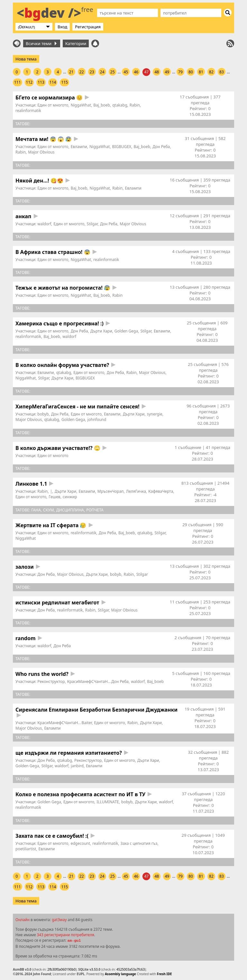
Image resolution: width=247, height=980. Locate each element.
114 (53, 82)
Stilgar (92, 224)
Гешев (54, 497)
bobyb (43, 414)
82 (211, 72)
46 (136, 72)
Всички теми (41, 43)
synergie (155, 414)
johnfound (97, 420)
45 (126, 72)
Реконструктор (51, 681)
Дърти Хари (101, 331)
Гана (36, 510)
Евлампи (79, 147)
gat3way (59, 919)
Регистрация (88, 27)
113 (41, 82)
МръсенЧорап (111, 491)
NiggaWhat (81, 105)
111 (18, 82)
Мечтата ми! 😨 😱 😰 (44, 139)
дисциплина (70, 510)
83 (222, 72)
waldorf (44, 224)
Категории (76, 43)
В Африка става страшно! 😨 (53, 252)
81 (201, 72)
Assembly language (120, 974)
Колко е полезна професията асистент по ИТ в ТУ (80, 794)
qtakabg (120, 105)
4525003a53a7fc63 (131, 969)
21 (71, 72)
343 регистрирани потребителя (66, 935)
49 (167, 72)
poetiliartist (26, 849)
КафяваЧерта (161, 491)
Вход (62, 27)
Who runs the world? (42, 674)
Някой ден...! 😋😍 (39, 181)
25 (113, 72)
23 (92, 72)
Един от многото (53, 105)
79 (180, 72)
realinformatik (28, 111)
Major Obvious (41, 152)
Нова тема (26, 59)
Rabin (135, 105)
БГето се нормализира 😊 (49, 98)
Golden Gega (126, 331)
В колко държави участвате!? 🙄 (58, 448)
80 (191, 72)
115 (64, 82)
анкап (23, 216)
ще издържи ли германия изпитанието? (69, 753)
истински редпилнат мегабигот (57, 602)
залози (25, 567)
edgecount (80, 843)
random (26, 638)
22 (82, 72)
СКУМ (48, 510)
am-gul (74, 941)
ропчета (95, 510)
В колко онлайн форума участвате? (62, 365)
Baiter (87, 723)
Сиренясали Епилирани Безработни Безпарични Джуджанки (96, 710)
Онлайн (23, 919)
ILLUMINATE (108, 802)
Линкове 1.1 (31, 484)
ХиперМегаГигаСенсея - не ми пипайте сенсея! (77, 406)
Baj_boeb (102, 105)
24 (102, 72)
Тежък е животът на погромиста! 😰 (63, 288)
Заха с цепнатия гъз (139, 843)
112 (29, 82)
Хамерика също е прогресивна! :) (59, 323)
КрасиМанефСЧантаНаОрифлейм (99, 681)
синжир (70, 497)
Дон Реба (161, 147)
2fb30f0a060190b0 (61, 969)
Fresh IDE (165, 974)
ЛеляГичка (136, 491)
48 (157, 72)
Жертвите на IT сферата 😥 (51, 525)
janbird (77, 766)
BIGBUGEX (122, 147)
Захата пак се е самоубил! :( (52, 836)
